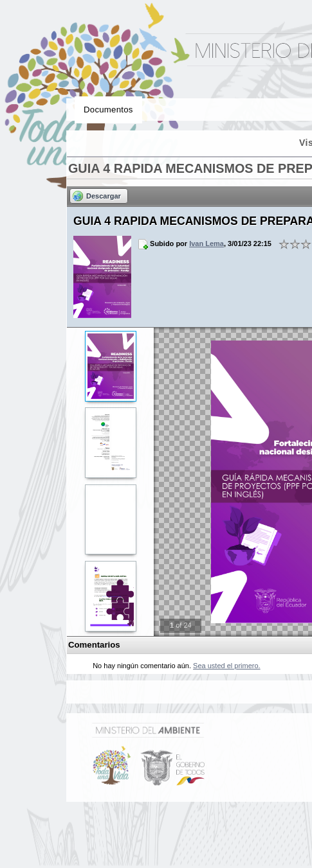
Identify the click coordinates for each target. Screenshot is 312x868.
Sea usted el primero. (227, 666)
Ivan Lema (206, 244)
